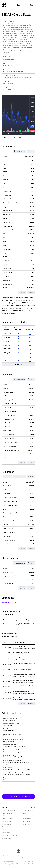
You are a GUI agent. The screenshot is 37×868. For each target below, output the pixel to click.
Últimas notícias (7, 841)
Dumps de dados (7, 821)
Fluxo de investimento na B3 (10, 827)
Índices (4, 830)
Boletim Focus (6, 816)
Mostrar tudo (19, 365)
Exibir (18, 334)
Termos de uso (28, 819)
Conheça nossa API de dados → (19, 796)
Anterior (22, 292)
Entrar (26, 5)
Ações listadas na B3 (8, 813)
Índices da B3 (6, 833)
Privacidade (27, 821)
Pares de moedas (7, 838)
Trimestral (8, 477)
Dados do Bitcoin (7, 819)
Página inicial (27, 816)
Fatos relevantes (7, 824)
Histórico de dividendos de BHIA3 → (15, 602)
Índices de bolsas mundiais (10, 835)
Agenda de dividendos (8, 810)
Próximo (31, 292)
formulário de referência (18, 53)
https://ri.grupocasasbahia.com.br (13, 71)
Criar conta (27, 824)
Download (30, 334)
